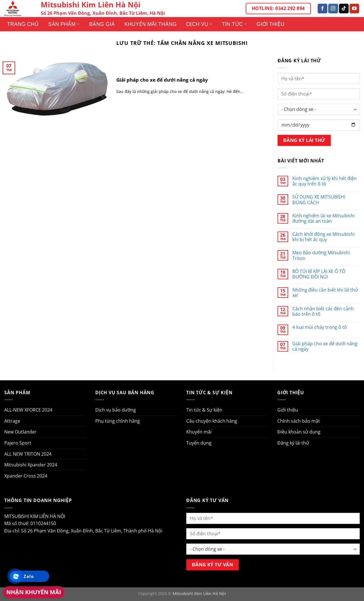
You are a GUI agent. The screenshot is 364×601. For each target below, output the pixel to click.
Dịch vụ (199, 24)
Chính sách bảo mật (299, 421)
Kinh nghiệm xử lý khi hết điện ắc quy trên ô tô (324, 181)
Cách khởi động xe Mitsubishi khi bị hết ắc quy (323, 237)
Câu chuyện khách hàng (212, 421)
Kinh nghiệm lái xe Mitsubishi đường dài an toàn (323, 218)
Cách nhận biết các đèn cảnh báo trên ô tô (323, 311)
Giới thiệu (270, 24)
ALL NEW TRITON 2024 (28, 454)
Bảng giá (102, 24)
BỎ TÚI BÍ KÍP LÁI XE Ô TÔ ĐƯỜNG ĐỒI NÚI (319, 274)
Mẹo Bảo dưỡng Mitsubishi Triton (321, 255)
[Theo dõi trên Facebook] (322, 9)
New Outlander (20, 432)
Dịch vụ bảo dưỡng (116, 410)
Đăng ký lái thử (293, 443)
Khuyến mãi (199, 432)
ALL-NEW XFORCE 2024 (28, 410)
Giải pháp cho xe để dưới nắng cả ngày (162, 80)
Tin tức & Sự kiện (204, 410)
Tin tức (234, 24)
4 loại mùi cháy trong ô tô (320, 327)
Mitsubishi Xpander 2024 (31, 465)
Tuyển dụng (199, 443)
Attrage (12, 421)
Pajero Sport (18, 443)
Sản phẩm (64, 24)
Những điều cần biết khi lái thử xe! (325, 293)
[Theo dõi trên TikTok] (344, 9)
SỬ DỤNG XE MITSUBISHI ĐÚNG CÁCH (319, 200)
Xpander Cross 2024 (26, 476)
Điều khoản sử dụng (299, 432)
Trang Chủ (23, 24)
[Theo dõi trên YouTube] (354, 9)
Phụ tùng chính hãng (118, 421)
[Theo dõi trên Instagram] (333, 9)
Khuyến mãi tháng (151, 24)
